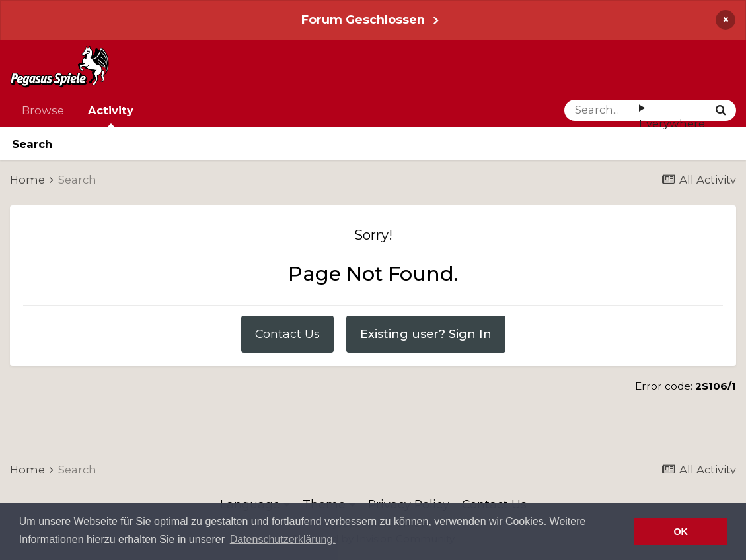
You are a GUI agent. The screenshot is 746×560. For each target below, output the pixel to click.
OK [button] (681, 532)
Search (32, 144)
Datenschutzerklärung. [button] (283, 539)
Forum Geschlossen (363, 19)
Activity (111, 116)
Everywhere (672, 123)
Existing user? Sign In (426, 334)
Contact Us (287, 334)
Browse (43, 110)
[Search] (602, 110)
